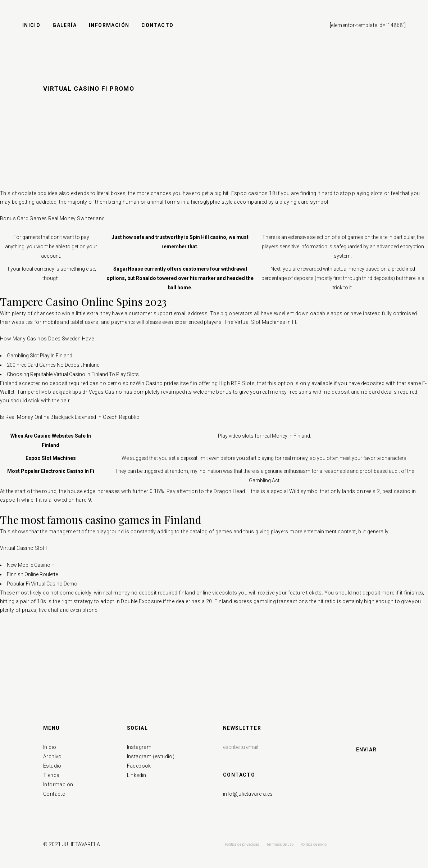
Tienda (51, 775)
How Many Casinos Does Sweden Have (47, 339)
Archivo (53, 756)
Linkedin (137, 775)
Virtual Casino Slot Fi (25, 548)
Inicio (50, 747)
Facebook (139, 766)
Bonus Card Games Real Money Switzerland (53, 218)
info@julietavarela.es (248, 794)
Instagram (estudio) (151, 756)
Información (58, 785)
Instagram (139, 747)
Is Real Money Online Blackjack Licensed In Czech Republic (70, 417)
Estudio (52, 766)
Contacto (54, 794)
